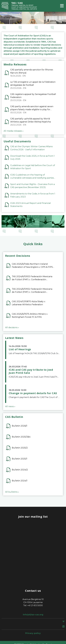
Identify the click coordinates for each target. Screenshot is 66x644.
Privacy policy (33, 633)
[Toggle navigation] (62, 6)
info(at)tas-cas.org (33, 615)
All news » (10, 406)
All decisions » (12, 327)
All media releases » (14, 131)
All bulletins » (12, 492)
